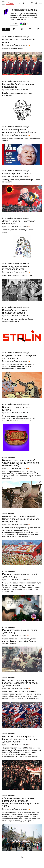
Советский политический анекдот (16, 36)
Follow (14, 24)
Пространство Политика (12, 45)
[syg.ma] (3, 3)
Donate (10, 3)
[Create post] (28, 3)
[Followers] (24, 24)
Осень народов (8, 457)
